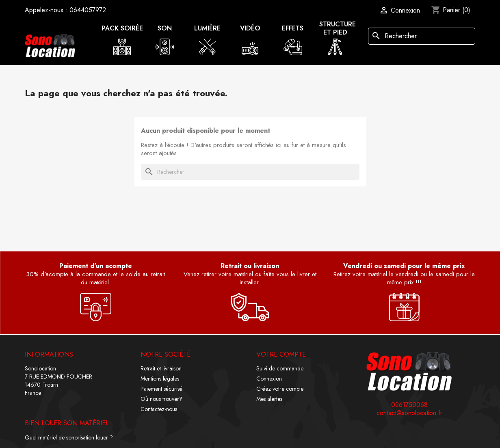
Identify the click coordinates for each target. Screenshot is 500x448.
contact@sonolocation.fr (409, 413)
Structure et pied (338, 28)
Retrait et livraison (161, 368)
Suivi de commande (280, 368)
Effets (293, 28)
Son (165, 28)
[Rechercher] (422, 36)
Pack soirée (122, 28)
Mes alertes (269, 399)
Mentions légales (160, 379)
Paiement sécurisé (161, 389)
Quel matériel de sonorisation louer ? (69, 437)
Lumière (207, 28)
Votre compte (281, 354)
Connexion (269, 379)
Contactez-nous (159, 409)
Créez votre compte (280, 389)
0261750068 (409, 405)
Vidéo (250, 28)
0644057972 (88, 10)
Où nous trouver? (161, 399)
